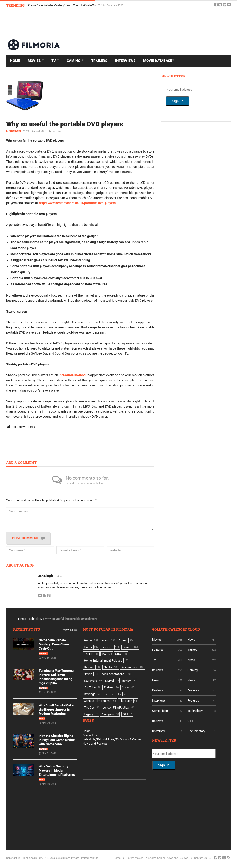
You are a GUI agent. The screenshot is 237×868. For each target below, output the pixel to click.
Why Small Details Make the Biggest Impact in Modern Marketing (56, 709)
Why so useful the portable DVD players (65, 124)
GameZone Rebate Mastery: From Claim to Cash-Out (63, 5)
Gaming (74, 61)
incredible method (72, 375)
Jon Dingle (58, 131)
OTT (190, 721)
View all (68, 630)
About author (20, 566)
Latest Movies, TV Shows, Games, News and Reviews (157, 858)
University (158, 731)
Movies (35, 61)
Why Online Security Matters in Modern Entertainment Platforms (57, 770)
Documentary (196, 731)
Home (15, 61)
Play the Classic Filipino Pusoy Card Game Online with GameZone (57, 740)
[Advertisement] (147, 24)
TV (54, 61)
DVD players (41, 254)
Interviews (125, 61)
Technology (13, 131)
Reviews (158, 670)
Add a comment (21, 463)
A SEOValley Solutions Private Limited (67, 858)
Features (158, 650)
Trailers (99, 61)
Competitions (161, 711)
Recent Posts (27, 630)
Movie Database (158, 61)
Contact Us (90, 735)
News (42, 719)
